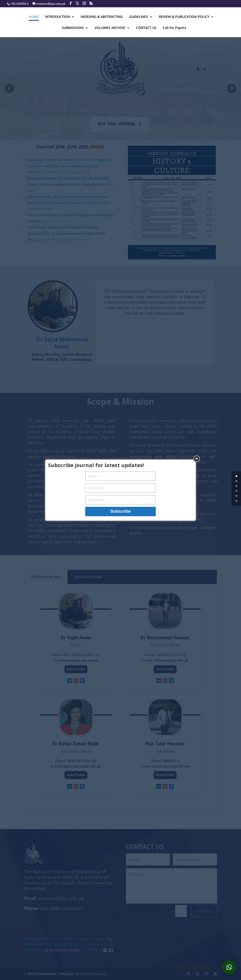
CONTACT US (146, 28)
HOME (34, 17)
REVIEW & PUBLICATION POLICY (184, 17)
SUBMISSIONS (73, 28)
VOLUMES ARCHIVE (110, 28)
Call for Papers (174, 28)
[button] (229, 967)
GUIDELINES (139, 17)
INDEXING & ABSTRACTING (102, 17)
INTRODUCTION (57, 17)
